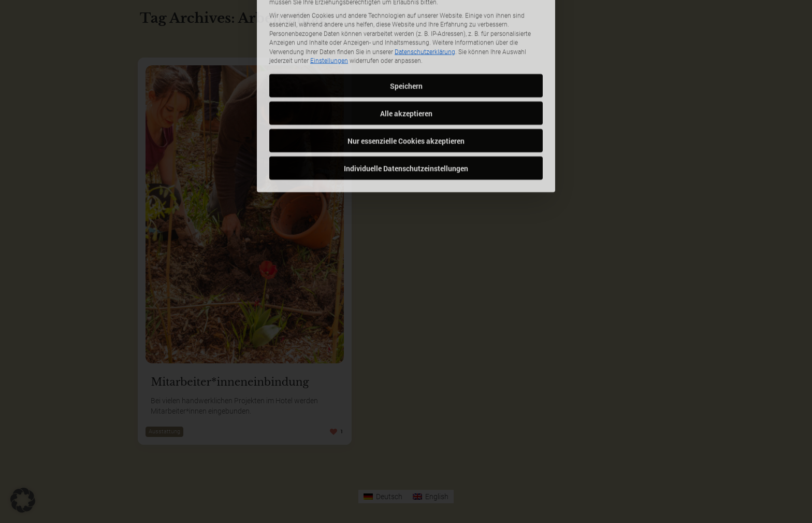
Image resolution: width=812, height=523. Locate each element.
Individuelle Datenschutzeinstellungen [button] (406, 116)
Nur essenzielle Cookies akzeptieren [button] (406, 88)
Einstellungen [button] (329, 9)
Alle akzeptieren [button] (406, 61)
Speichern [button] (406, 33)
